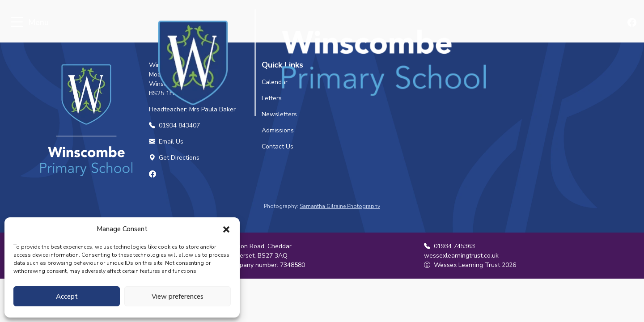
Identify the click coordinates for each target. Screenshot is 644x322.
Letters (272, 98)
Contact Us (278, 146)
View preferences (178, 297)
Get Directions (174, 158)
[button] (226, 229)
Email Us (166, 142)
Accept (67, 297)
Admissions (278, 130)
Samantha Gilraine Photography (340, 206)
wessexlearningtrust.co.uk (461, 256)
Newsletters (279, 114)
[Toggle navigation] (17, 23)
